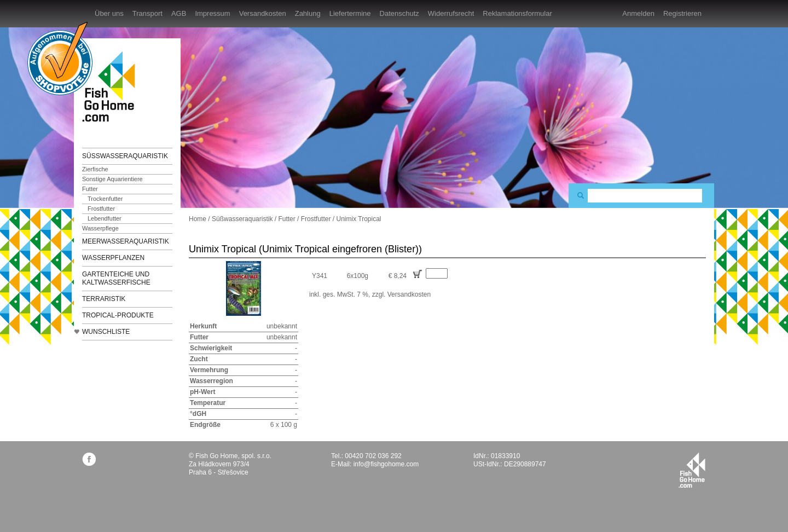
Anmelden (638, 13)
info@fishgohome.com (386, 464)
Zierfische (95, 169)
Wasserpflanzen (113, 258)
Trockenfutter (105, 199)
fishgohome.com (692, 470)
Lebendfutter (105, 218)
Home (198, 219)
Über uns (109, 13)
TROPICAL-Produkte (118, 315)
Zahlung (308, 13)
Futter (90, 189)
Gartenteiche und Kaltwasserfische (116, 278)
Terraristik (104, 299)
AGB (179, 13)
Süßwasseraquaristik (125, 156)
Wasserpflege (100, 228)
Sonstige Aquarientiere (112, 179)
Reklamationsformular (517, 13)
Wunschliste (106, 332)
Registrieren (682, 13)
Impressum (212, 13)
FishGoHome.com (112, 86)
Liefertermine (350, 13)
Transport (147, 13)
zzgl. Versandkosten (401, 294)
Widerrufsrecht (451, 13)
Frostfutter (101, 209)
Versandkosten (263, 13)
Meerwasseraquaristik (126, 241)
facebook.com (89, 459)
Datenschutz (399, 13)
